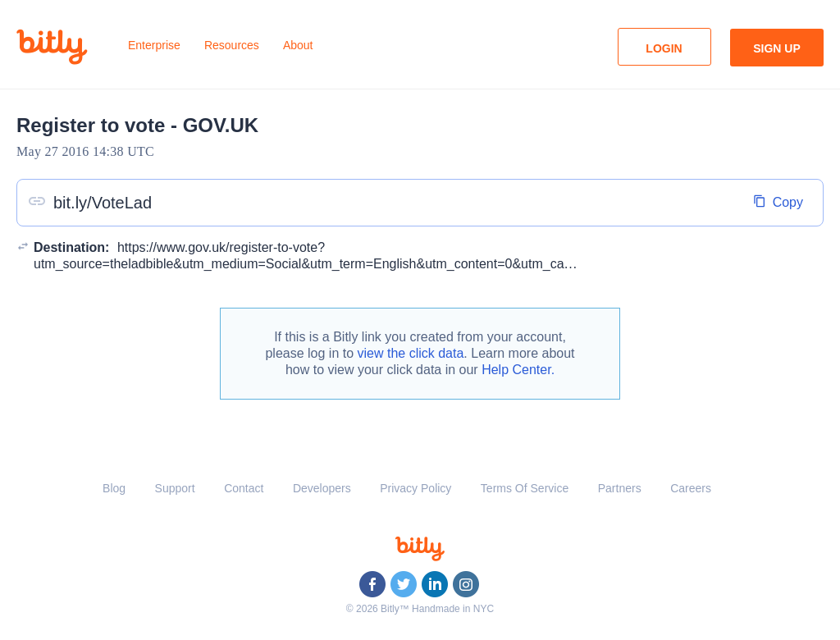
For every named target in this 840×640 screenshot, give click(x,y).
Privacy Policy (415, 488)
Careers (691, 488)
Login (664, 48)
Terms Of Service (525, 488)
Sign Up (777, 48)
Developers (322, 488)
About (298, 45)
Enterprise (154, 45)
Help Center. (518, 370)
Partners (620, 488)
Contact (244, 488)
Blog (114, 488)
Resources (232, 45)
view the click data (411, 353)
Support (175, 488)
